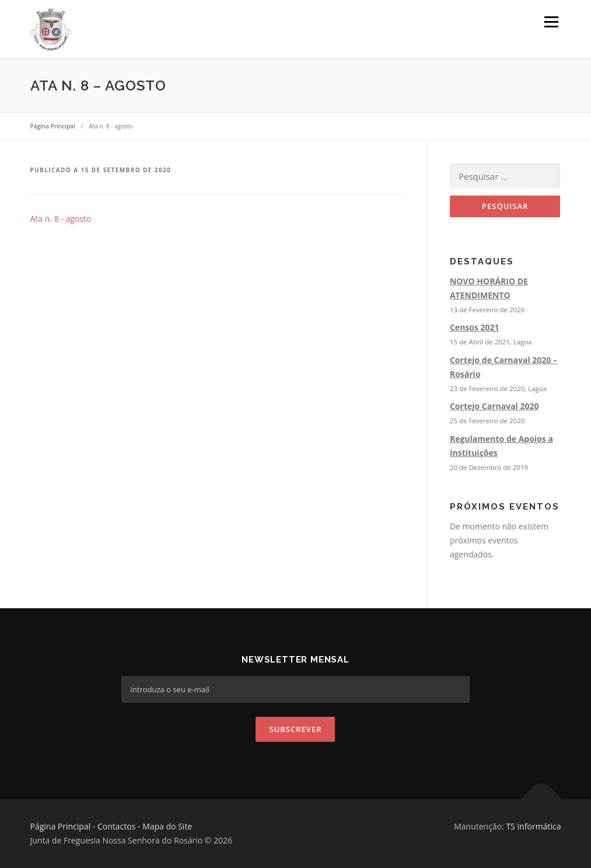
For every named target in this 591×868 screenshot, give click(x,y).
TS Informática (533, 826)
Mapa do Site (167, 826)
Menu (551, 22)
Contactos (116, 826)
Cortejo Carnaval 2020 (494, 406)
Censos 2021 (475, 327)
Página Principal (61, 826)
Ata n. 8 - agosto (61, 219)
